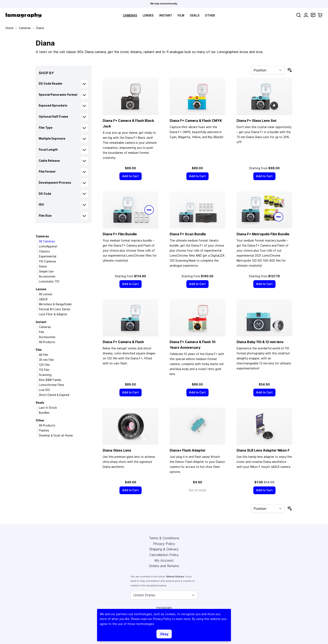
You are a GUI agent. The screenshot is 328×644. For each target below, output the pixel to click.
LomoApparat (48, 246)
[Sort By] (268, 70)
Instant (166, 15)
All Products (47, 342)
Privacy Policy (164, 544)
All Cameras (47, 241)
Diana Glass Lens (117, 450)
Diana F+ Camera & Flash (123, 342)
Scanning (45, 375)
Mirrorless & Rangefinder (55, 304)
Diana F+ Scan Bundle (188, 234)
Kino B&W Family (50, 380)
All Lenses (46, 294)
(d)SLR (43, 299)
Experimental (48, 256)
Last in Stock (48, 408)
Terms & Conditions (164, 538)
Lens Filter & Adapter (53, 314)
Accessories (47, 276)
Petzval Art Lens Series (55, 309)
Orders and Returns (164, 566)
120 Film (44, 365)
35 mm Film (46, 360)
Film (181, 15)
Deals (195, 15)
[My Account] (306, 15)
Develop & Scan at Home (56, 435)
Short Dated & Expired (54, 395)
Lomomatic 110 (49, 281)
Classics (44, 251)
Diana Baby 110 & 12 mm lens (260, 342)
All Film (44, 355)
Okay (164, 634)
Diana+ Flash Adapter (188, 450)
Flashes (44, 430)
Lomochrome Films (52, 385)
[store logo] (24, 15)
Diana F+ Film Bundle (120, 234)
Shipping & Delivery (164, 549)
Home (10, 28)
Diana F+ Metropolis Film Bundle (263, 234)
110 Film (44, 370)
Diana (43, 266)
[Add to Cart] (131, 176)
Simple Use (46, 271)
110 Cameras (47, 261)
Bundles (44, 413)
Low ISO (44, 390)
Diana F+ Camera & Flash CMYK (196, 121)
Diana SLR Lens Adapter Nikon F (263, 450)
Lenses (148, 15)
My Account (164, 560)
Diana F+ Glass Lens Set (257, 121)
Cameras (130, 15)
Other (210, 15)
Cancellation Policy (164, 555)
